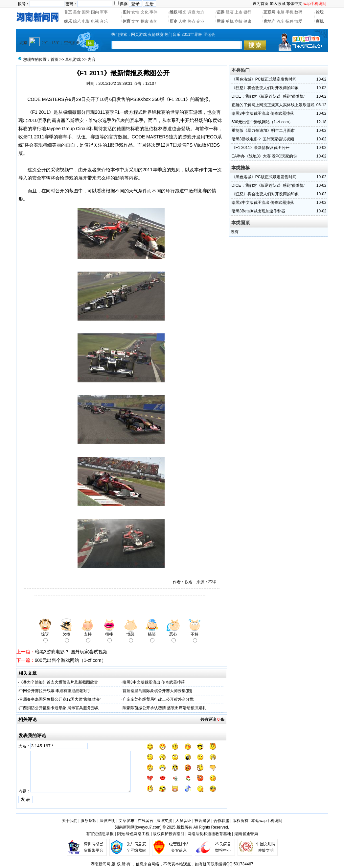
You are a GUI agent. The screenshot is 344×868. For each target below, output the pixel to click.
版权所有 (241, 821)
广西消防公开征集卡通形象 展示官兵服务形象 (59, 708)
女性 (135, 12)
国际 (86, 12)
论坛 (320, 12)
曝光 (182, 12)
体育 (126, 21)
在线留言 (146, 821)
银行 (247, 12)
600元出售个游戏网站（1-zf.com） (70, 660)
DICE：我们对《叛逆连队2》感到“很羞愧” (268, 96)
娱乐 (68, 21)
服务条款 (88, 821)
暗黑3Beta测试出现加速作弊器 (258, 211)
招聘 (289, 21)
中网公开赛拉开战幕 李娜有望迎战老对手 (55, 691)
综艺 (77, 21)
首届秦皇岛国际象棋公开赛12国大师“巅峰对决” (60, 699)
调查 (192, 12)
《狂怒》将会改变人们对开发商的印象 (265, 88)
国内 (95, 12)
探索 (145, 21)
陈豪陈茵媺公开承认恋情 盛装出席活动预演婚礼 (164, 708)
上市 (239, 12)
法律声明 (107, 821)
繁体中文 (294, 4)
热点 (192, 21)
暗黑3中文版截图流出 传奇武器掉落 (154, 682)
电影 (86, 21)
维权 (173, 12)
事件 (153, 12)
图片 (126, 12)
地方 (200, 12)
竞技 (239, 21)
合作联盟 (221, 821)
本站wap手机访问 (267, 821)
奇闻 (153, 21)
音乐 (104, 21)
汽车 (281, 21)
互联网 (269, 12)
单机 (230, 21)
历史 (173, 21)
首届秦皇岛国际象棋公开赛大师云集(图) (157, 691)
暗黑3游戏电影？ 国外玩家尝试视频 (71, 652)
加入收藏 (278, 4)
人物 (182, 21)
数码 (298, 12)
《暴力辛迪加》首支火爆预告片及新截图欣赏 (58, 682)
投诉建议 (202, 821)
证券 (220, 12)
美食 (77, 12)
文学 (135, 21)
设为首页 (261, 4)
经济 (230, 12)
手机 (289, 12)
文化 (145, 12)
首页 (68, 12)
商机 (320, 21)
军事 (104, 12)
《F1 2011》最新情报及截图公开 (261, 148)
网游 (220, 21)
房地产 (269, 21)
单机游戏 (73, 60)
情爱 (298, 21)
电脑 (281, 12)
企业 (200, 21)
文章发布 (126, 821)
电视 (95, 21)
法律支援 (164, 821)
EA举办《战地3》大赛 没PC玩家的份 (264, 156)
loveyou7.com (148, 827)
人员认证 (183, 821)
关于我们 (70, 821)
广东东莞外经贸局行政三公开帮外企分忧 (158, 699)
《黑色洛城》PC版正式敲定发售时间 (264, 79)
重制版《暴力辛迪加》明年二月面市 (263, 131)
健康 (247, 21)
